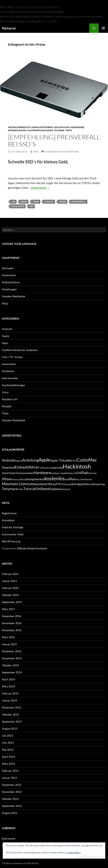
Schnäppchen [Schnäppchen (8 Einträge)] (80, 484)
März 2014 (8, 686)
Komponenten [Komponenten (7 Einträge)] (35, 479)
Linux (5, 392)
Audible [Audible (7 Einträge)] (67, 460)
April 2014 (8, 679)
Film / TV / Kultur (13, 357)
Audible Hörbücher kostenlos (20, 350)
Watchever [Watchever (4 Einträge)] (65, 489)
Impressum (9, 838)
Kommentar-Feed (13, 534)
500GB (24, 202)
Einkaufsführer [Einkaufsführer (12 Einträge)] (27, 467)
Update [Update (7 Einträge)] (55, 489)
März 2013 (8, 764)
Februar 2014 (10, 693)
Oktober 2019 (10, 595)
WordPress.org (11, 541)
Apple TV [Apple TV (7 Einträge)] (56, 460)
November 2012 (12, 792)
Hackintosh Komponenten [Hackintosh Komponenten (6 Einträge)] (18, 473)
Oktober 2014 (10, 665)
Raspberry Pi (10, 399)
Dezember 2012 (12, 785)
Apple (6, 336)
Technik (59, 130)
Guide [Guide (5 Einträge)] (51, 468)
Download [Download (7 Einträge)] (8, 467)
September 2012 (12, 806)
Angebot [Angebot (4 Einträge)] (18, 461)
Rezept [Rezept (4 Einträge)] (68, 484)
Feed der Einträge (13, 527)
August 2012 (10, 813)
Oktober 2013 (10, 714)
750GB (36, 202)
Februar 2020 (10, 588)
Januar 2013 (9, 778)
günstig (49, 202)
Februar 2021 (10, 574)
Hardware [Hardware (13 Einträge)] (42, 472)
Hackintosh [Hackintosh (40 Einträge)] (77, 466)
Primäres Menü (103, 28)
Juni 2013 (8, 743)
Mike (36, 152)
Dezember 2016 (12, 616)
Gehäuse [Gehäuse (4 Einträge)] (43, 468)
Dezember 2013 (12, 707)
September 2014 (12, 672)
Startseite (8, 268)
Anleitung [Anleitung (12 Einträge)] (30, 460)
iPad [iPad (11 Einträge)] (84, 473)
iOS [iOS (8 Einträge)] (78, 473)
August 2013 (10, 729)
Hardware (77, 127)
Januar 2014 (9, 700)
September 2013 (12, 721)
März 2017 (8, 609)
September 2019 (12, 602)
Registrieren (9, 513)
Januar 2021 (9, 581)
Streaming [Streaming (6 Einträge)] (99, 484)
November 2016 (12, 623)
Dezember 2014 (12, 651)
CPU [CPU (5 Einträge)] (74, 461)
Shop (5, 303)
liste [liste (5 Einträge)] (67, 479)
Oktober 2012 (10, 799)
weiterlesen (40, 188)
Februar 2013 (10, 771)
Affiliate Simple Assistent (32, 548)
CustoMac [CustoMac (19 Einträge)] (87, 460)
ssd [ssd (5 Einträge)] (91, 484)
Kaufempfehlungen (40, 130)
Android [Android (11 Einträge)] (8, 460)
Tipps (69, 130)
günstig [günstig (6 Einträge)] (58, 467)
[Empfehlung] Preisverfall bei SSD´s (54, 140)
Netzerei (9, 28)
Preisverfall (79, 202)
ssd (32, 206)
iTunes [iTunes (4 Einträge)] (15, 479)
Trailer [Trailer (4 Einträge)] (20, 489)
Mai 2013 (8, 750)
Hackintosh (62, 127)
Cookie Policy (74, 852)
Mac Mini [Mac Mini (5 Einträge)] (80, 479)
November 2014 (12, 658)
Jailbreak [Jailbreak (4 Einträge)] (22, 479)
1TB (13, 202)
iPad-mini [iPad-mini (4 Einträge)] (92, 473)
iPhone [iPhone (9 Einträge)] (7, 479)
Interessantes (17, 130)
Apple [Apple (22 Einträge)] (44, 460)
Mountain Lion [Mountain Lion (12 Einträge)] (14, 484)
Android (7, 329)
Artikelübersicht (19, 127)
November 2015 (12, 630)
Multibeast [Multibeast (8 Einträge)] (33, 484)
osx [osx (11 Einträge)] (43, 484)
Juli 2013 (7, 736)
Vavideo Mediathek (14, 296)
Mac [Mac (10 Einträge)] (72, 479)
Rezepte (7, 406)
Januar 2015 (9, 644)
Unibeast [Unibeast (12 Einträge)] (43, 489)
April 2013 (8, 757)
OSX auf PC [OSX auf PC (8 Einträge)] (54, 484)
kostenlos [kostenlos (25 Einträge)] (54, 478)
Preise (63, 202)
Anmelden (8, 520)
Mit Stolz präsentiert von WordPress (20, 863)
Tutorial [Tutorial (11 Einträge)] (29, 489)
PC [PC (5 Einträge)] (63, 484)
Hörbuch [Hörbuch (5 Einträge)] (71, 473)
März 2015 (8, 637)
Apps (5, 343)
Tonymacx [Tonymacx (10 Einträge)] (10, 489)
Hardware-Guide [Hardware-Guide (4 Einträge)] (58, 473)
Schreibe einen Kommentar (62, 152)
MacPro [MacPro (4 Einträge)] (89, 479)
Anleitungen (9, 289)
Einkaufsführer (42, 127)
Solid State (18, 206)
